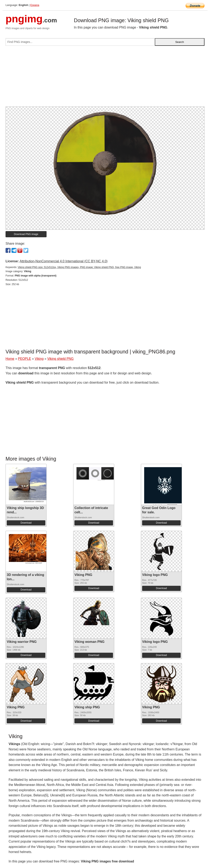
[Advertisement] (105, 78)
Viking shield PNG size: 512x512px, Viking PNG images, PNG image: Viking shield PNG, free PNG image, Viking (79, 267)
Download (26, 523)
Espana (35, 5)
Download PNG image (26, 234)
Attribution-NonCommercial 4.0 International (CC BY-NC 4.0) (63, 261)
